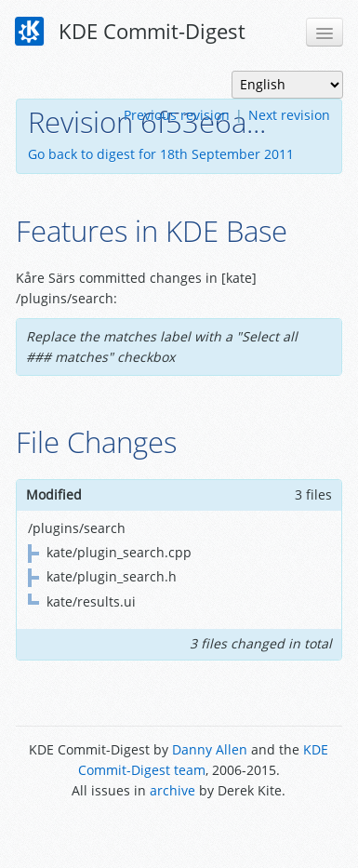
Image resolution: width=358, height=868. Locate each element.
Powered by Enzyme (179, 833)
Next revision (289, 115)
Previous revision (177, 115)
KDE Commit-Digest (130, 32)
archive (172, 790)
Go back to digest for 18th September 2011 (161, 154)
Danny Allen (210, 749)
